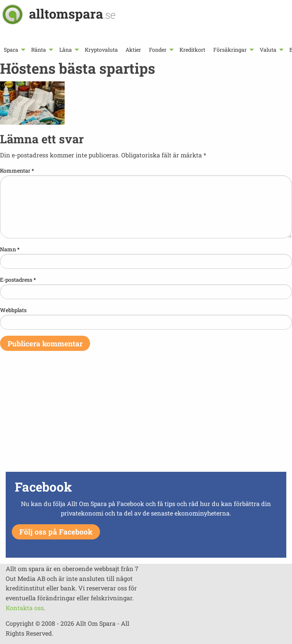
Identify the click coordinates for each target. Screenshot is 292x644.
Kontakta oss (25, 608)
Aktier (133, 50)
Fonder (158, 50)
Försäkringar (230, 50)
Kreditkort (192, 50)
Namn (10, 249)
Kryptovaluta (101, 50)
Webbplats (13, 310)
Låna (66, 50)
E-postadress (18, 280)
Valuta (268, 50)
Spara (11, 50)
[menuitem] (14, 50)
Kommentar (17, 171)
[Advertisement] (146, 416)
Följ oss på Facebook (56, 532)
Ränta (39, 50)
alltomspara (72, 13)
